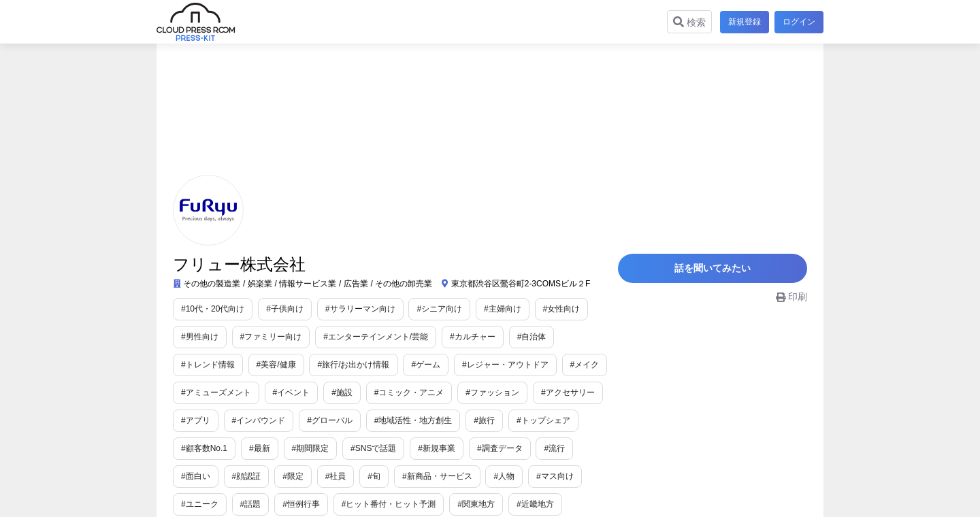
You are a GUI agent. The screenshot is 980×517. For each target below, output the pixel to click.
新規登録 (742, 22)
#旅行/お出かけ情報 (353, 365)
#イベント (292, 393)
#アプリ (196, 420)
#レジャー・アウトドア (505, 365)
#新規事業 (437, 448)
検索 (687, 22)
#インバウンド (259, 420)
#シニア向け (439, 309)
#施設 (342, 393)
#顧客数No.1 (204, 448)
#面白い (601, 448)
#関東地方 (418, 504)
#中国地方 (535, 504)
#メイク (585, 365)
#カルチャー (473, 337)
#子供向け (285, 309)
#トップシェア (543, 420)
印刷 (791, 303)
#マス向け (504, 476)
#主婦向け (503, 309)
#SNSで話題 (373, 448)
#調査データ (500, 448)
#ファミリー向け (271, 337)
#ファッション (492, 393)
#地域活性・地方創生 (413, 420)
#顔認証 (196, 476)
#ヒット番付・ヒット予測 (330, 504)
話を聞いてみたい (721, 272)
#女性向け (562, 309)
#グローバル (330, 420)
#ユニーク (563, 476)
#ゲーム (426, 365)
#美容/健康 (276, 365)
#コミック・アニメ (409, 393)
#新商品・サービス (386, 476)
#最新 (260, 448)
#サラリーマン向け (360, 309)
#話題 (192, 504)
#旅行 (484, 420)
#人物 (454, 476)
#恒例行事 (243, 504)
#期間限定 (311, 448)
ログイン (799, 22)
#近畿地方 (476, 504)
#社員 (285, 476)
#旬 (324, 476)
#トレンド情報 (208, 365)
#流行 (554, 448)
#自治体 (532, 337)
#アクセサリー (568, 393)
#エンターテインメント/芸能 (376, 337)
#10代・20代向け (213, 309)
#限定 (243, 476)
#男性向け (200, 337)
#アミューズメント (216, 393)
